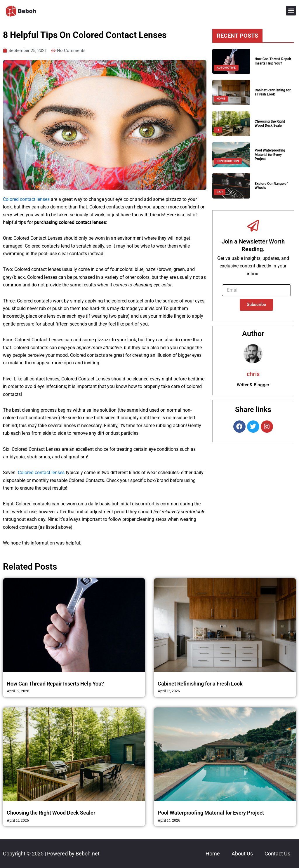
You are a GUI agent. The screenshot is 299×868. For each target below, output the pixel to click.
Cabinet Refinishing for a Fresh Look (273, 92)
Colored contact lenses (26, 200)
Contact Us (277, 854)
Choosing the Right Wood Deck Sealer (270, 123)
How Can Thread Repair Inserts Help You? (273, 61)
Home (213, 854)
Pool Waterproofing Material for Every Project (270, 155)
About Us (242, 854)
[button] (291, 11)
